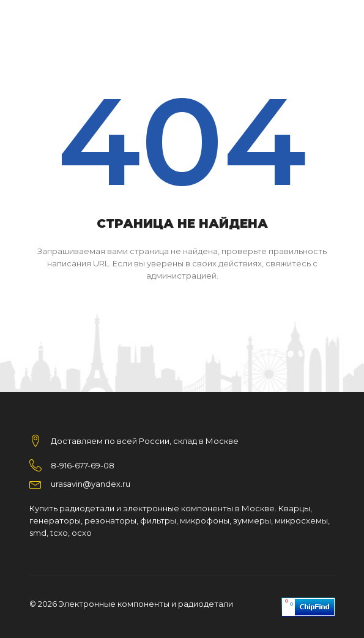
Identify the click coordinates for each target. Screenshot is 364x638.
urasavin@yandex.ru (91, 484)
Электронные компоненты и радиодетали (146, 604)
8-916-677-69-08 (83, 465)
